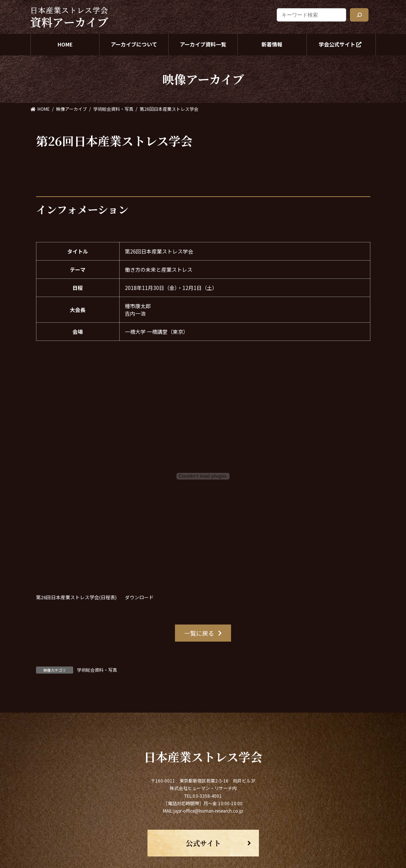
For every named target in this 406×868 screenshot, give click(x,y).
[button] (203, 633)
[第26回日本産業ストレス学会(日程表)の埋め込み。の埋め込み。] (203, 476)
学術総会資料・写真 (97, 670)
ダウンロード (139, 597)
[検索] (359, 15)
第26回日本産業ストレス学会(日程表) (76, 597)
